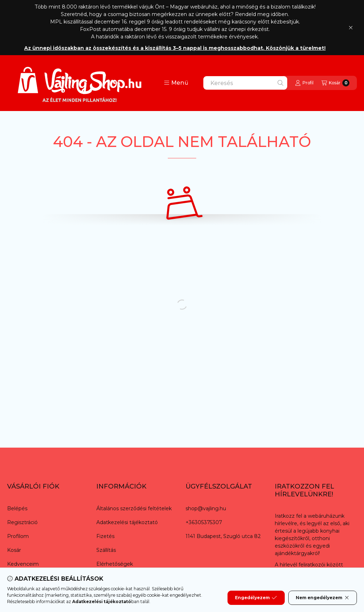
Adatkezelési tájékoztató (127, 522)
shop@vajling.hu (206, 508)
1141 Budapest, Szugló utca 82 (223, 536)
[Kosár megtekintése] (335, 83)
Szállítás (106, 550)
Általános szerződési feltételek (134, 508)
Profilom (18, 536)
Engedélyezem (256, 598)
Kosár (14, 550)
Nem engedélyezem (323, 598)
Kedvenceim (23, 564)
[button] (176, 83)
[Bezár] (351, 27)
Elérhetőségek (115, 564)
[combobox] (245, 83)
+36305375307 (204, 522)
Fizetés (105, 536)
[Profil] (304, 83)
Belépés (17, 508)
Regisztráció (22, 522)
